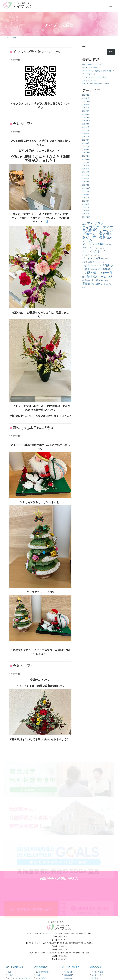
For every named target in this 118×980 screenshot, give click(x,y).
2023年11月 (86, 121)
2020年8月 (86, 195)
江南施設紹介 (68, 978)
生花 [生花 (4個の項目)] (96, 280)
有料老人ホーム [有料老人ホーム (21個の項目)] (96, 277)
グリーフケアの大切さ (90, 68)
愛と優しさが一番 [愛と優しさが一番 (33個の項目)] (100, 273)
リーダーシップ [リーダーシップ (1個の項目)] (100, 262)
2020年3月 (86, 211)
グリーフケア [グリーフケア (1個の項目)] (109, 245)
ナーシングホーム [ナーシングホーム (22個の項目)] (94, 251)
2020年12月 (86, 185)
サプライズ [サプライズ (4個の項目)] (87, 248)
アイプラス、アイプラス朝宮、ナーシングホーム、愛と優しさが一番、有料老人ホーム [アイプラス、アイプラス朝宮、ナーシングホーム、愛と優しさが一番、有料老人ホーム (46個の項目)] (98, 234)
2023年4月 (86, 143)
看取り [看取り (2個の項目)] (101, 280)
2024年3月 (86, 108)
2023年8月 (86, 130)
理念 (9, 972)
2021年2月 (86, 179)
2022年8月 (86, 166)
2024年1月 (86, 114)
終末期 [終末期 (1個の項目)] (103, 284)
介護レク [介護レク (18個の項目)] (108, 265)
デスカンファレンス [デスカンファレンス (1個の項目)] (98, 248)
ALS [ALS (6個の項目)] (84, 224)
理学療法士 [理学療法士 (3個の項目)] (89, 280)
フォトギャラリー (98, 975)
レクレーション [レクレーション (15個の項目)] (92, 265)
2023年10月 (86, 124)
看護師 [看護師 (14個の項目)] (86, 284)
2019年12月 (86, 217)
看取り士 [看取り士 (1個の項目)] (107, 280)
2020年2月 (86, 214)
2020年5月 (86, 204)
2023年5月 (86, 140)
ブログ (14, 38)
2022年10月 (86, 159)
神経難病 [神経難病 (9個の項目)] (96, 284)
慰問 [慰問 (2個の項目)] (84, 277)
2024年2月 (86, 111)
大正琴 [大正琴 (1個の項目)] (84, 273)
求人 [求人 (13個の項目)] (110, 277)
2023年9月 (86, 127)
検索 (84, 47)
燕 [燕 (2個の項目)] (83, 280)
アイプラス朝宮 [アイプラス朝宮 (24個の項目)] (93, 244)
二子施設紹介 (68, 972)
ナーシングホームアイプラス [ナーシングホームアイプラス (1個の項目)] (91, 255)
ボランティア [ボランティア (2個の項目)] (105, 259)
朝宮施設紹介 (68, 975)
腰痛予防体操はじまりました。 (94, 64)
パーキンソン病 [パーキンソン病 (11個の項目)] (91, 258)
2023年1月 (86, 150)
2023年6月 (86, 137)
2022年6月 (86, 172)
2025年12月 (86, 95)
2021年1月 (86, 182)
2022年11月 (86, 156)
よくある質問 (41, 978)
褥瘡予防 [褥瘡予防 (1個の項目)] (109, 284)
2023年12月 (86, 118)
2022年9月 (86, 163)
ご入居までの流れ (42, 972)
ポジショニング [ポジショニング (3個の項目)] (88, 262)
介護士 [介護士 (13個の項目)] (86, 269)
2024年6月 (86, 105)
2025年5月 (86, 98)
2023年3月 (86, 146)
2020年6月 (86, 201)
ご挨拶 (10, 975)
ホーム (9, 38)
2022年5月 (86, 175)
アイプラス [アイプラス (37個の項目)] (95, 224)
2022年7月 (86, 169)
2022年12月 (86, 153)
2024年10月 (86, 101)
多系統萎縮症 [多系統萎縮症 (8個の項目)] (105, 269)
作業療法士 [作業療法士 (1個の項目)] (94, 269)
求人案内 (95, 978)
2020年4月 (86, 207)
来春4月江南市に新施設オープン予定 (96, 84)
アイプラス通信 (97, 972)
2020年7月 (86, 198)
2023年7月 (86, 134)
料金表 (38, 975)
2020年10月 (86, 188)
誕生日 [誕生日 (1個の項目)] (84, 287)
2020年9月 (86, 191)
